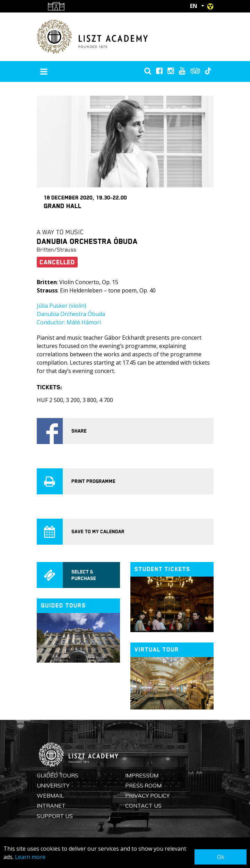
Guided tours (63, 606)
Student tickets (162, 569)
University (53, 785)
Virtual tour (157, 650)
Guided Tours (58, 775)
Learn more (30, 857)
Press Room (143, 785)
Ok (221, 857)
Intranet (51, 806)
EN (194, 6)
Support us (55, 816)
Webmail (50, 795)
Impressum (142, 775)
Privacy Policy (147, 795)
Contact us (143, 806)
